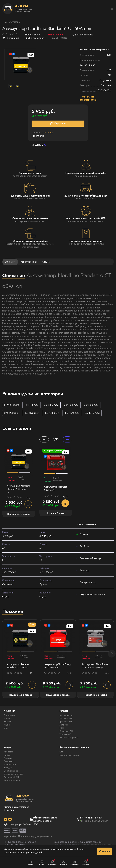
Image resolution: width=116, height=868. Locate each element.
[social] (6, 819)
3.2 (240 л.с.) (92, 413)
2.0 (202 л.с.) (12, 413)
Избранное (52, 862)
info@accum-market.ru (45, 818)
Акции (7, 725)
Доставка (8, 758)
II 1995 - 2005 (12, 405)
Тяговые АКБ (65, 734)
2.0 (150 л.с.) (51, 405)
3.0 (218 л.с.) (52, 413)
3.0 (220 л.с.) (72, 413)
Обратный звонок (43, 821)
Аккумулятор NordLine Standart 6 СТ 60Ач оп (19, 489)
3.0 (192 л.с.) (32, 413)
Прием (7, 755)
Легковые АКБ (66, 718)
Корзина (86, 862)
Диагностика (10, 764)
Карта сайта (10, 836)
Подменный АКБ (12, 777)
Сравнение (75, 863)
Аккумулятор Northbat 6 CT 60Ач (55, 489)
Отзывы (46, 262)
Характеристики (29, 262)
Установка (8, 752)
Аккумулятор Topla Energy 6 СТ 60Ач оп (58, 666)
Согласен (105, 851)
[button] (112, 654)
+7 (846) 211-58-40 (91, 818)
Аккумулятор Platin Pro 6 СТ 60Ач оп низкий (95, 666)
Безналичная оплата (13, 774)
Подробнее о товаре (21, 695)
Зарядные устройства (69, 737)
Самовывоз (9, 761)
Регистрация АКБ (12, 780)
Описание (10, 262)
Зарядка (8, 768)
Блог (6, 728)
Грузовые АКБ (66, 722)
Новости (8, 722)
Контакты (8, 718)
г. (49, 133)
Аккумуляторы (11, 22)
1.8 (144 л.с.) (31, 405)
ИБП (62, 728)
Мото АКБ (64, 725)
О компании (10, 715)
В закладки (10, 38)
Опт (61, 752)
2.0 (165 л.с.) (91, 405)
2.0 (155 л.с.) (71, 405)
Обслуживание (11, 771)
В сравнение (35, 38)
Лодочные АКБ (67, 731)
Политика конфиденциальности (35, 836)
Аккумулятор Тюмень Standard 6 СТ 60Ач (18, 666)
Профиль (64, 863)
